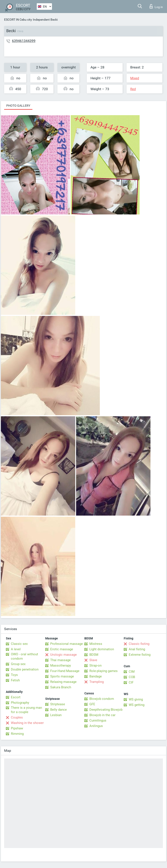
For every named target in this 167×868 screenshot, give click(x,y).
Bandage (96, 676)
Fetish (15, 680)
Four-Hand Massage (65, 671)
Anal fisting (137, 649)
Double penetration (25, 669)
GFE (92, 704)
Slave (93, 660)
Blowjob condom (102, 699)
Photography (20, 703)
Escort (16, 697)
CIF (131, 682)
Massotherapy (61, 666)
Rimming (17, 734)
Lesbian (56, 715)
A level (16, 649)
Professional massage (67, 644)
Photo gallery (18, 106)
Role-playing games (104, 671)
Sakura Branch (61, 687)
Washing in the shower (27, 723)
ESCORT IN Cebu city (18, 20)
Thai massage (60, 660)
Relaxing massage (63, 682)
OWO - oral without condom (24, 656)
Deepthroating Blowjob (106, 710)
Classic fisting (139, 644)
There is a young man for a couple (26, 710)
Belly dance (58, 710)
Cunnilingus (98, 720)
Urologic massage (63, 655)
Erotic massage (62, 649)
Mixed (135, 78)
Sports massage (62, 676)
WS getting (137, 705)
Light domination (102, 649)
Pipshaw (17, 728)
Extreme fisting (140, 655)
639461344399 (24, 41)
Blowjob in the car (102, 715)
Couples (17, 717)
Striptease (58, 704)
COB (132, 677)
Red (133, 89)
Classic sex (19, 644)
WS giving (136, 699)
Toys (14, 675)
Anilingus (96, 726)
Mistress (96, 644)
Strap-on (95, 666)
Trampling (97, 682)
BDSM (94, 655)
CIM (132, 672)
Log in (156, 6)
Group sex (18, 664)
